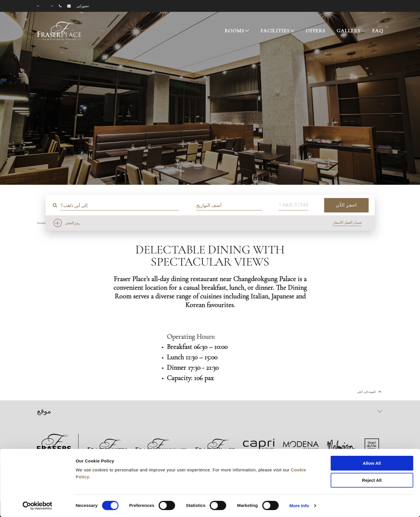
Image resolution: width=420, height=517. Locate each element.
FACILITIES (275, 31)
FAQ (378, 31)
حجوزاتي (83, 6)
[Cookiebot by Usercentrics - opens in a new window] (37, 506)
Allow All (372, 463)
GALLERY (349, 31)
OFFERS (316, 31)
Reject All (372, 480)
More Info (299, 506)
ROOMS (234, 31)
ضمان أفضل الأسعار (347, 223)
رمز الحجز (73, 223)
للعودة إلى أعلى (369, 391)
